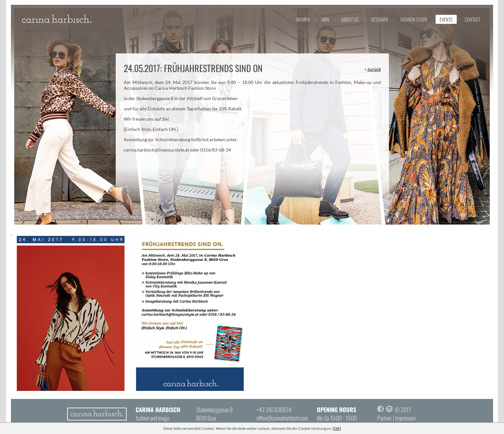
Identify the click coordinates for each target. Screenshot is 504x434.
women (303, 19)
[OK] (337, 428)
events (446, 19)
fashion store (414, 19)
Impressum (405, 418)
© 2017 (403, 410)
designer (380, 19)
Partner (385, 418)
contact (473, 19)
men (325, 19)
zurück (374, 69)
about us (350, 19)
